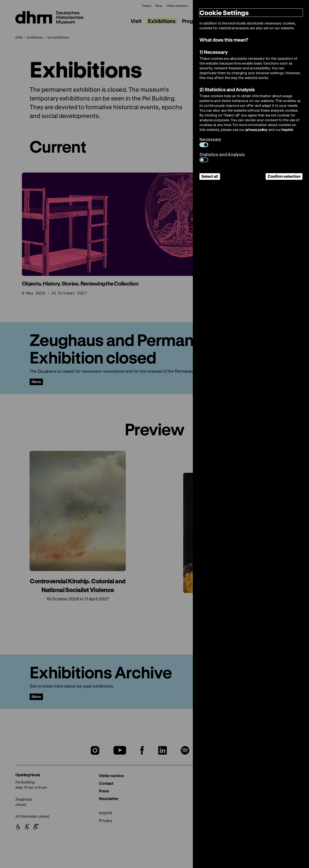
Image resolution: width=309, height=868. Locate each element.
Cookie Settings (224, 13)
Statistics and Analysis (222, 157)
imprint (287, 130)
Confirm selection (284, 176)
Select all (210, 176)
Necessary (210, 142)
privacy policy (257, 130)
